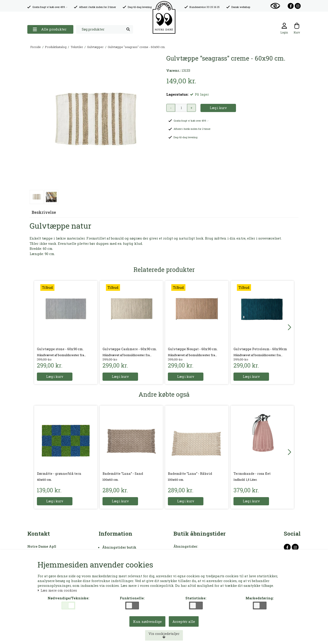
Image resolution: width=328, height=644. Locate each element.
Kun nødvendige (147, 621)
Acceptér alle (184, 621)
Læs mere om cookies (57, 590)
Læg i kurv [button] (218, 108)
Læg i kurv (55, 377)
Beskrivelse (44, 212)
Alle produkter (50, 29)
